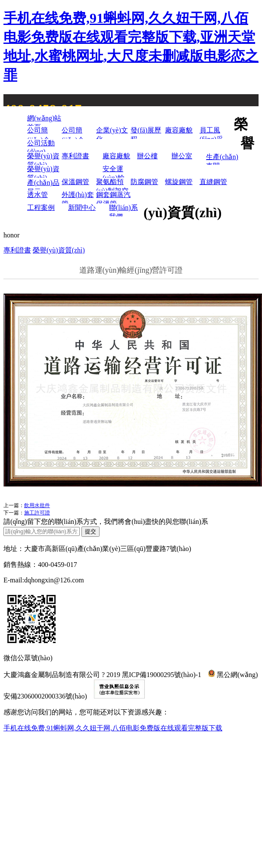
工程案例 (41, 208)
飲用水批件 (37, 505)
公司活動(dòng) (41, 146)
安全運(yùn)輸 (114, 171)
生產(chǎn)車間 (222, 159)
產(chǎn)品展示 (43, 185)
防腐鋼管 (144, 182)
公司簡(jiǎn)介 (39, 133)
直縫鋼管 (213, 182)
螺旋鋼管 (179, 182)
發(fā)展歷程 (146, 133)
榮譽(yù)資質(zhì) (43, 159)
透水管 (37, 195)
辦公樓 (147, 156)
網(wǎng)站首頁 (44, 120)
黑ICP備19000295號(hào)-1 (162, 675)
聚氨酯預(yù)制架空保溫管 (112, 184)
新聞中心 (82, 208)
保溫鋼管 (75, 182)
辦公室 (182, 156)
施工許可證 (37, 513)
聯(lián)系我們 (123, 210)
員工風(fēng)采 (211, 133)
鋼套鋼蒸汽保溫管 (113, 197)
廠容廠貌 (179, 130)
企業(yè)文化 (112, 133)
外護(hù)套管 (78, 197)
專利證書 (75, 156)
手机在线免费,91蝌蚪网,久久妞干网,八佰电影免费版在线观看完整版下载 (113, 728)
